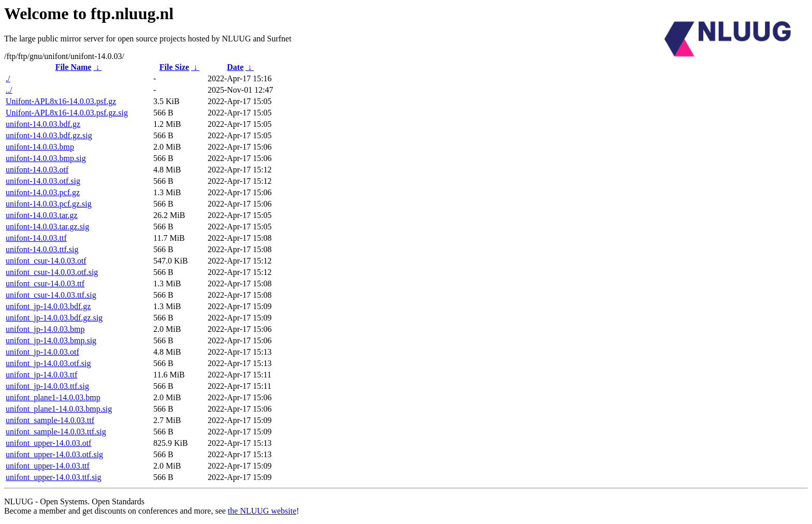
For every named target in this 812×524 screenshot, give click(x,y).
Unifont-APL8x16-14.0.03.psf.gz (61, 101)
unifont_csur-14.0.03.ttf (45, 283)
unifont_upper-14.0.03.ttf (48, 466)
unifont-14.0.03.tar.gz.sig (47, 227)
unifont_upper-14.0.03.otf (48, 443)
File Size (174, 67)
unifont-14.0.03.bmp (40, 147)
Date (235, 67)
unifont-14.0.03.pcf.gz (43, 192)
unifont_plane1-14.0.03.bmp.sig (59, 409)
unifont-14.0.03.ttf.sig (42, 249)
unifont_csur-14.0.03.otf (46, 261)
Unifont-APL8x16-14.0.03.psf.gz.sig (67, 113)
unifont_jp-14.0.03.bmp (45, 329)
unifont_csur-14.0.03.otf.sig (52, 272)
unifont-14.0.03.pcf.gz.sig (49, 204)
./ (8, 78)
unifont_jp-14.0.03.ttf (41, 375)
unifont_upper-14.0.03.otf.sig (54, 454)
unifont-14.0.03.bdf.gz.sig (49, 135)
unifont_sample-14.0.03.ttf (50, 420)
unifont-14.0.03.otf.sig (43, 181)
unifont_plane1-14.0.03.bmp (53, 397)
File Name (74, 67)
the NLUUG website (262, 511)
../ (9, 90)
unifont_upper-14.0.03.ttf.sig (54, 477)
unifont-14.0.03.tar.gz (42, 215)
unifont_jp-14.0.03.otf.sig (48, 363)
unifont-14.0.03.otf (37, 170)
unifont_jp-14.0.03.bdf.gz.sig (54, 318)
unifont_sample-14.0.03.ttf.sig (56, 432)
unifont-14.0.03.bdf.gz (43, 124)
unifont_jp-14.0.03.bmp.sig (51, 340)
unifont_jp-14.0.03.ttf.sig (47, 386)
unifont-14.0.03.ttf (36, 238)
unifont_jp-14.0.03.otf (42, 352)
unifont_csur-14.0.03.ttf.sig (51, 295)
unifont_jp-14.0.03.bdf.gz (48, 306)
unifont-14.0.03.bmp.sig (46, 158)
